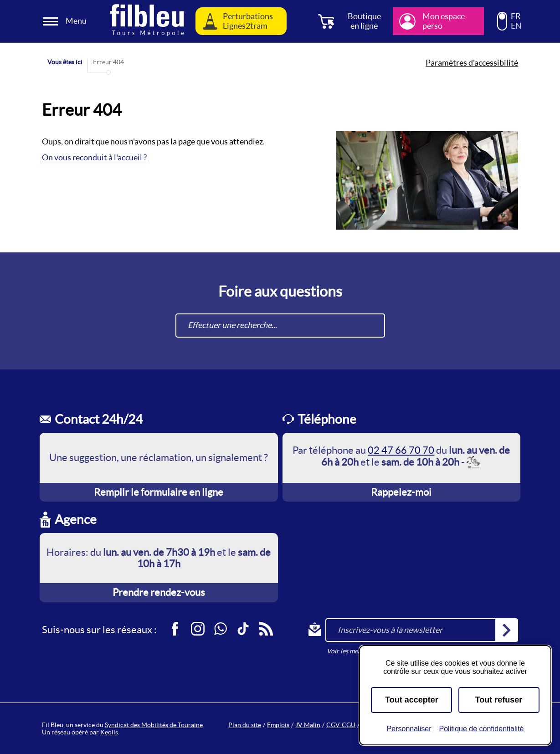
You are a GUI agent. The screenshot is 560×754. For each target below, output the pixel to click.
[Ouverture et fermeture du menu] (66, 21)
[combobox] (280, 326)
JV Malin (308, 725)
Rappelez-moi (401, 492)
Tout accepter (412, 700)
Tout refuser (499, 700)
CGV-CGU (341, 725)
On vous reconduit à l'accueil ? (94, 157)
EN (516, 26)
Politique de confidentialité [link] (481, 729)
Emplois (278, 725)
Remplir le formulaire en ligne (159, 492)
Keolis (109, 732)
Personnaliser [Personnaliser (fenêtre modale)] (409, 729)
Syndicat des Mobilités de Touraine (154, 725)
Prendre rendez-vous (159, 592)
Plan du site (245, 725)
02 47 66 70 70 (401, 450)
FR (516, 16)
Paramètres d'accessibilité (472, 63)
